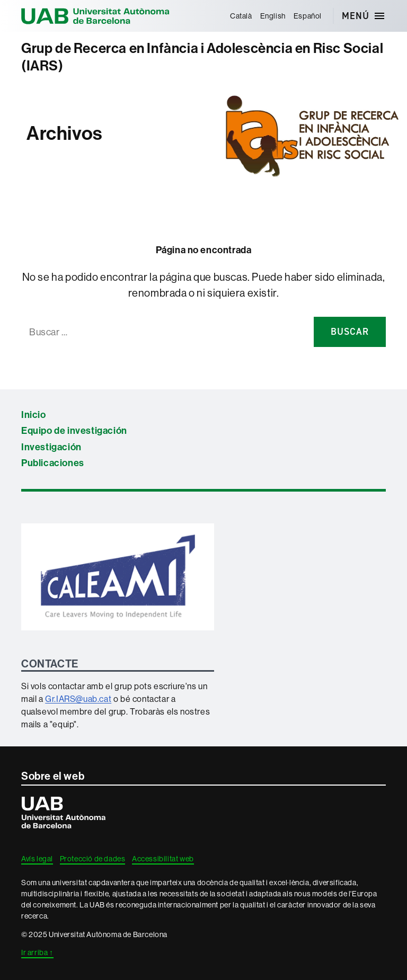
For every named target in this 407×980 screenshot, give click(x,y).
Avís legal (37, 859)
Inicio (34, 415)
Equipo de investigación (74, 430)
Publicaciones (53, 463)
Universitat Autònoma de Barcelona (95, 16)
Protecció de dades (93, 859)
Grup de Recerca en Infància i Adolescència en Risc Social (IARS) (202, 57)
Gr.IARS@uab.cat (78, 699)
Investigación (51, 447)
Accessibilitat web (163, 859)
